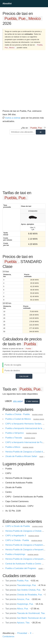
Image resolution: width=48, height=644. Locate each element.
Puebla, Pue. (17, 581)
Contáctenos (8, 636)
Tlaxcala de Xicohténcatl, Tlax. (25, 613)
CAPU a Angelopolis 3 (16, 536)
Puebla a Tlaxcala (14, 438)
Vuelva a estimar (12, 118)
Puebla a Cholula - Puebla (18, 414)
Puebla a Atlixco (13, 447)
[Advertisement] (24, 81)
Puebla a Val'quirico (15, 433)
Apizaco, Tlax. (18, 623)
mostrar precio (38, 414)
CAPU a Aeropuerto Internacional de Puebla (26, 442)
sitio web (17, 401)
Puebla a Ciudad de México (18, 419)
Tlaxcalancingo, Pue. (21, 585)
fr (31, 633)
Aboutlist (7, 4)
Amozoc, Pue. (18, 599)
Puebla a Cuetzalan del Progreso (21, 568)
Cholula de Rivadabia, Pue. (24, 595)
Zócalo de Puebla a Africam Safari (21, 456)
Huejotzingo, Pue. (19, 604)
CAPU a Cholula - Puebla (17, 540)
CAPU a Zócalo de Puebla (18, 526)
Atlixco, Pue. (17, 609)
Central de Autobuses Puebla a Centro (23, 564)
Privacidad (22, 633)
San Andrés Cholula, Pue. (23, 590)
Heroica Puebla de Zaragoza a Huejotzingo (25, 545)
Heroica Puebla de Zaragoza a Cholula (23, 531)
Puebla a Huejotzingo (15, 554)
